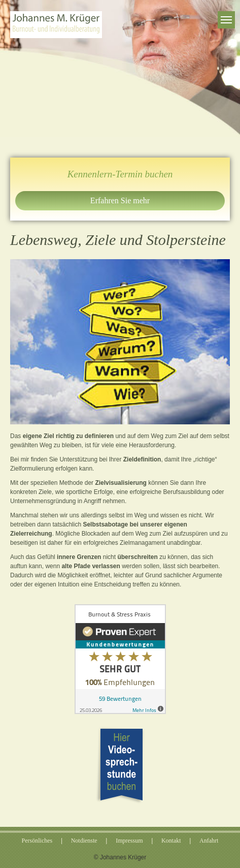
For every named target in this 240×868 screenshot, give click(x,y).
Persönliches (37, 841)
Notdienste (84, 841)
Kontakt (171, 841)
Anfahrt (209, 841)
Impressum (129, 841)
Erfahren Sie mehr (120, 200)
